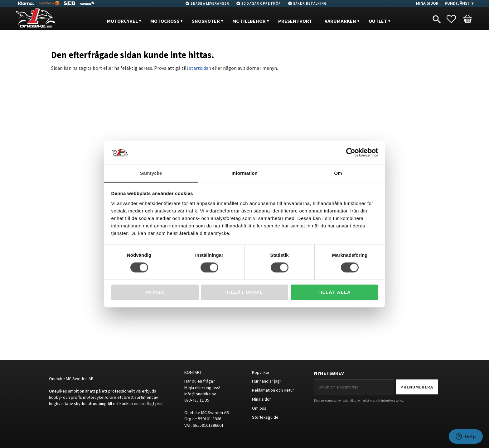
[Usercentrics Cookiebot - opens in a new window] (351, 153)
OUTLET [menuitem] (378, 21)
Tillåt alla (334, 292)
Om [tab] (338, 173)
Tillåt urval (244, 292)
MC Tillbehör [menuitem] (249, 21)
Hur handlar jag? (267, 381)
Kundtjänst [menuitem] (458, 3)
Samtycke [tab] (151, 173)
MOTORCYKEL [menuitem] (122, 21)
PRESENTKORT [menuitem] (295, 21)
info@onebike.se (200, 394)
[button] (454, 19)
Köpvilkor (261, 372)
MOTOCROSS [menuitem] (165, 21)
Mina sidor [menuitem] (427, 3)
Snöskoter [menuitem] (206, 21)
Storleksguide (265, 417)
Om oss (259, 408)
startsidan (200, 68)
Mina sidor (261, 399)
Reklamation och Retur (273, 390)
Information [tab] (244, 173)
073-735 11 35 (197, 400)
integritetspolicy (392, 400)
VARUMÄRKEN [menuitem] (340, 21)
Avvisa (155, 292)
